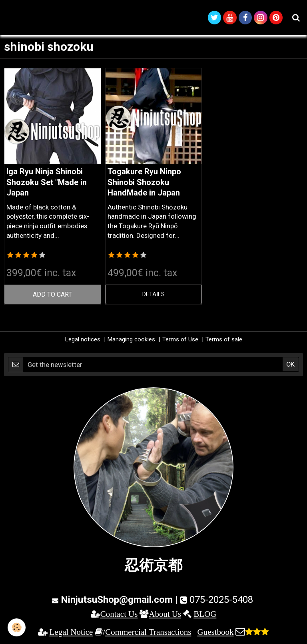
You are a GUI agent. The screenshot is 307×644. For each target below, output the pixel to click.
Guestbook (215, 633)
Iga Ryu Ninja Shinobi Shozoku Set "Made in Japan (47, 184)
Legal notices (83, 341)
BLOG (205, 615)
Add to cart (53, 295)
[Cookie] (17, 627)
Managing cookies (131, 341)
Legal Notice (71, 633)
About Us (165, 615)
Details (153, 295)
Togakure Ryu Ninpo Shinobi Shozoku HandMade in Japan (144, 184)
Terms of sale (224, 341)
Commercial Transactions (148, 633)
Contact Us (119, 615)
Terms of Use (180, 341)
